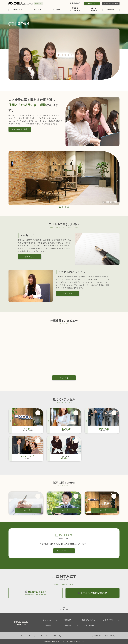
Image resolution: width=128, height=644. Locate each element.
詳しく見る (33, 257)
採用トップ (18, 9)
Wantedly (57, 636)
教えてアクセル (94, 9)
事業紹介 (71, 620)
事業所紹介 (75, 3)
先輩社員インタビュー (75, 9)
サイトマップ (96, 636)
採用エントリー (92, 3)
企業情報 (51, 626)
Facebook (46, 636)
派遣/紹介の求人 (90, 620)
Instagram (34, 636)
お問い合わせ (91, 626)
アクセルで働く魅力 (21, 129)
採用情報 (71, 626)
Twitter (23, 636)
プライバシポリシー (111, 636)
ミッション (37, 9)
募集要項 (111, 9)
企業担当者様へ (111, 620)
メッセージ (55, 9)
